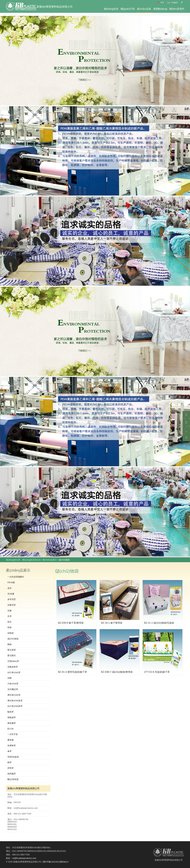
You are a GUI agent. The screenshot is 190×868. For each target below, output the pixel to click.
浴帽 (9, 678)
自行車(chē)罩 (14, 672)
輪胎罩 (11, 712)
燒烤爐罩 (12, 774)
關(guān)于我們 (128, 10)
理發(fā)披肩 (13, 757)
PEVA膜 (11, 582)
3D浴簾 (11, 594)
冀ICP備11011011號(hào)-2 (56, 862)
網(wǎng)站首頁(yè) (111, 10)
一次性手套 (13, 734)
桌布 (9, 588)
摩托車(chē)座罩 (15, 701)
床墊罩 (11, 768)
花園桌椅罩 (13, 667)
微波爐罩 (12, 723)
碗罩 (9, 762)
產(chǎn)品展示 (144, 10)
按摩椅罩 (12, 746)
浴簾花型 (12, 605)
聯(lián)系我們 (177, 9)
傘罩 (9, 751)
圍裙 (9, 644)
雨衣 (9, 622)
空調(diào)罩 (13, 661)
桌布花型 (12, 599)
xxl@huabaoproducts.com (24, 858)
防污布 (11, 729)
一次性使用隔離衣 (16, 577)
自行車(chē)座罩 (15, 706)
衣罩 (9, 616)
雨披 (9, 627)
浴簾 (9, 611)
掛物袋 (11, 633)
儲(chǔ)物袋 (13, 639)
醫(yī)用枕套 (13, 779)
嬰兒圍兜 (12, 656)
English (175, 3)
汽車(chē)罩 (13, 684)
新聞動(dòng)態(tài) (160, 10)
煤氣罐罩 (12, 717)
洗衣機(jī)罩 (13, 689)
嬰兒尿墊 (12, 650)
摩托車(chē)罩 (14, 695)
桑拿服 (11, 740)
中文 (162, 3)
